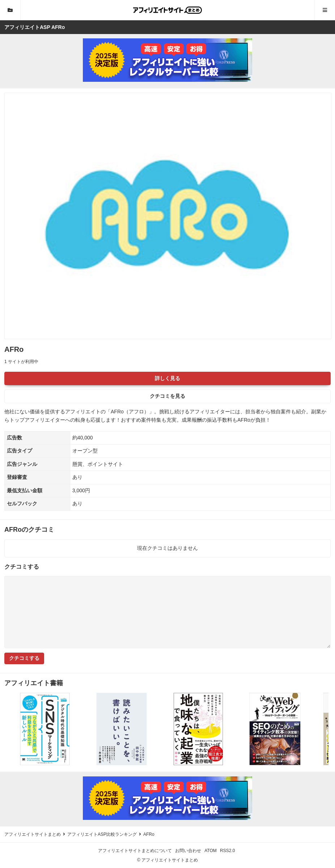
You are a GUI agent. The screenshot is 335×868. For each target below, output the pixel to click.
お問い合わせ (188, 851)
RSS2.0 (227, 851)
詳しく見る (167, 378)
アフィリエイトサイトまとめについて (135, 851)
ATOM (211, 851)
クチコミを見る (167, 396)
